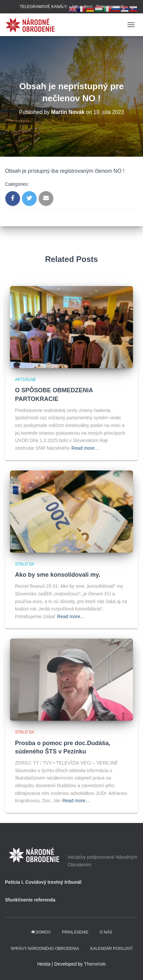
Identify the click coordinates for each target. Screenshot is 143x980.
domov (41, 932)
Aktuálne (25, 380)
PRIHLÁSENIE (75, 932)
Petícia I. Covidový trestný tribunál (43, 882)
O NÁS (106, 932)
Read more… (85, 448)
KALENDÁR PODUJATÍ (111, 949)
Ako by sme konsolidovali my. (58, 575)
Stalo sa (25, 564)
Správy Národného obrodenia (45, 949)
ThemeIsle (95, 964)
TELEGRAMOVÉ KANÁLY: (44, 7)
